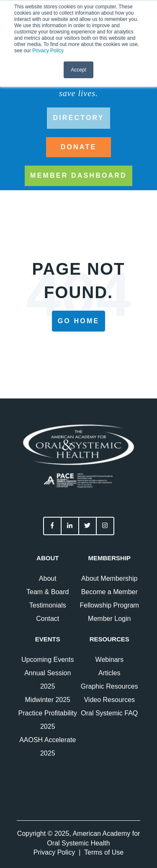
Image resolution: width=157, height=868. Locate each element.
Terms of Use (104, 852)
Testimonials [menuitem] (48, 605)
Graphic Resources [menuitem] (109, 686)
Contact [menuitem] (48, 619)
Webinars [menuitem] (109, 660)
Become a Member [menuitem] (109, 592)
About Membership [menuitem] (109, 578)
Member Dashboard (78, 175)
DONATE (79, 147)
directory (78, 118)
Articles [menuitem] (109, 673)
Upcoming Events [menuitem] (48, 660)
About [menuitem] (48, 578)
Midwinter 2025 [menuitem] (48, 700)
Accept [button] (78, 70)
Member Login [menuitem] (109, 619)
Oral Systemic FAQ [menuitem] (109, 713)
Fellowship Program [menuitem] (109, 605)
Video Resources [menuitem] (109, 700)
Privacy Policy (48, 51)
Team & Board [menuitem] (48, 592)
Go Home (79, 321)
